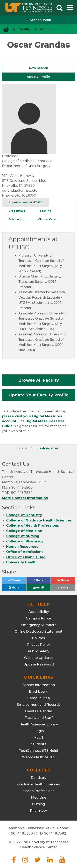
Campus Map (39, 698)
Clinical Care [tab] (47, 219)
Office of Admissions (25, 552)
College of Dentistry (24, 515)
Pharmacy (38, 811)
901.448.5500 (22, 833)
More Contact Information (25, 498)
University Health (21, 562)
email (38, 588)
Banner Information (38, 685)
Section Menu (38, 20)
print (63, 588)
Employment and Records (39, 705)
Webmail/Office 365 (38, 757)
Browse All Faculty (39, 380)
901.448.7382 (55, 833)
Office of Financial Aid (26, 557)
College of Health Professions (33, 526)
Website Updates (38, 658)
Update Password (39, 664)
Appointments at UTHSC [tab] (25, 202)
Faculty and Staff (39, 718)
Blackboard (39, 691)
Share (42, 581)
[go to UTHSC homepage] (4, 29)
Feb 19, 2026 (49, 448)
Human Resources (22, 547)
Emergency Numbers (38, 625)
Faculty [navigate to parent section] (24, 29)
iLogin (39, 731)
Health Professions (38, 791)
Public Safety (38, 651)
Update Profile (38, 77)
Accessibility (39, 612)
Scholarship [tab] (17, 219)
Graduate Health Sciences (39, 784)
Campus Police (38, 618)
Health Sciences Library (39, 724)
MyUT (38, 737)
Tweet (17, 581)
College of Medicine (24, 531)
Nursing (38, 804)
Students (39, 744)
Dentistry (38, 778)
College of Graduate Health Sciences (39, 520)
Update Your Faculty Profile (38, 395)
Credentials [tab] (17, 211)
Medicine (39, 797)
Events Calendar (38, 711)
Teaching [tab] (45, 211)
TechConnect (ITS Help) (38, 751)
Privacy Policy (39, 645)
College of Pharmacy (25, 541)
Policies (38, 638)
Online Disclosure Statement (38, 631)
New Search (38, 68)
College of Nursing (23, 536)
